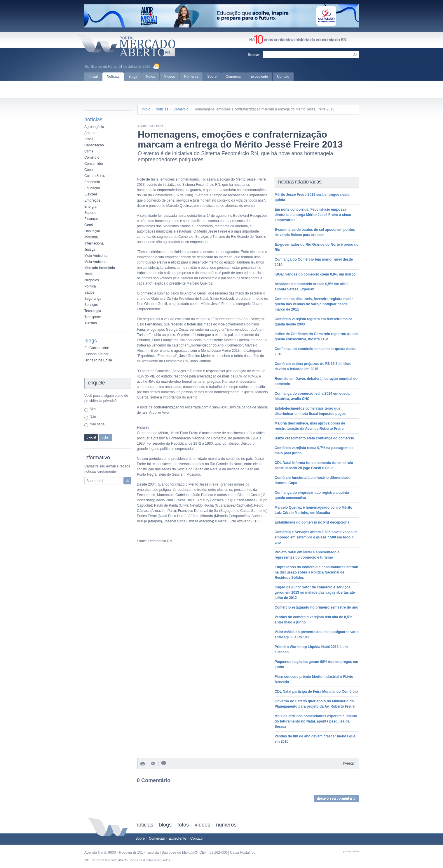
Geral (89, 225)
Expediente (259, 77)
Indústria (91, 237)
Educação (92, 188)
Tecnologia (93, 311)
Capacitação (94, 145)
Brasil (89, 139)
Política (90, 286)
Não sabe (97, 424)
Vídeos (169, 77)
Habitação (92, 231)
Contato (283, 77)
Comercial (233, 77)
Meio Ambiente (96, 256)
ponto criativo (351, 851)
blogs (165, 825)
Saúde (89, 292)
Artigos (90, 133)
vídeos (202, 825)
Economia (92, 182)
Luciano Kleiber (96, 354)
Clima (89, 151)
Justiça (90, 250)
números (226, 825)
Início (146, 109)
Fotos (151, 77)
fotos (183, 825)
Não (93, 417)
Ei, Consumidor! (97, 348)
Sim (93, 409)
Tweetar (349, 763)
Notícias (113, 77)
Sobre (212, 77)
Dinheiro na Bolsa (98, 360)
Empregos (92, 200)
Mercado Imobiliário (100, 268)
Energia (90, 207)
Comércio (92, 157)
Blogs (133, 77)
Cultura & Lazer (96, 176)
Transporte (93, 317)
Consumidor (94, 164)
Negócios (92, 280)
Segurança (93, 299)
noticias (144, 825)
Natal (88, 274)
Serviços (91, 305)
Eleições (91, 194)
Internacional (94, 243)
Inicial (93, 77)
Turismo (91, 323)
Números (191, 77)
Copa (89, 170)
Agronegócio (94, 127)
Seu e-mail (95, 481)
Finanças (91, 219)
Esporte (90, 213)
